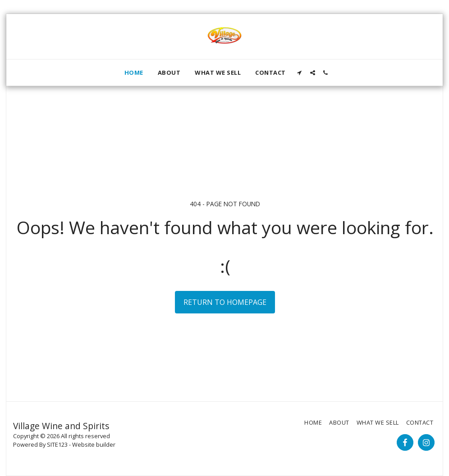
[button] (300, 73)
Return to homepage (225, 302)
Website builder (94, 444)
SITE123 (57, 444)
